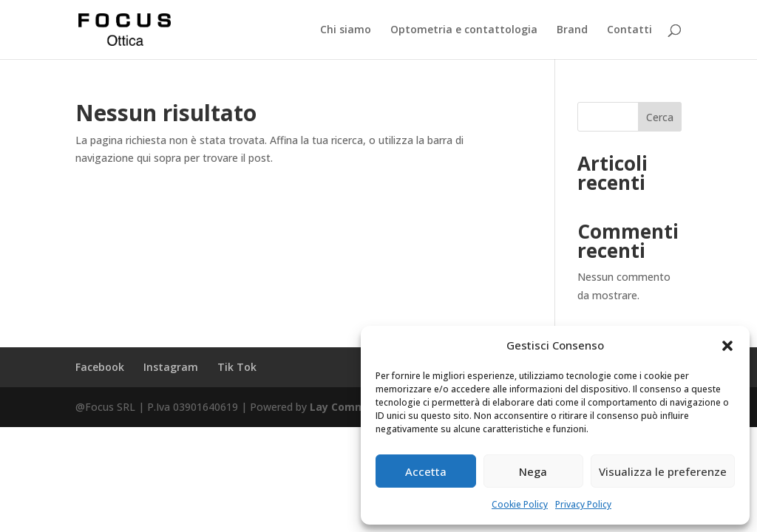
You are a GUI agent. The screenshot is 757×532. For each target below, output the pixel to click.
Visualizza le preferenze (663, 471)
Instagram (171, 367)
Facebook (100, 367)
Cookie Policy (520, 504)
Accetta (426, 471)
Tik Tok (237, 367)
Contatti (629, 30)
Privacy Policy (583, 504)
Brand (572, 30)
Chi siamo (346, 30)
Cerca (660, 117)
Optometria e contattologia (464, 30)
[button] (727, 346)
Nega (533, 471)
